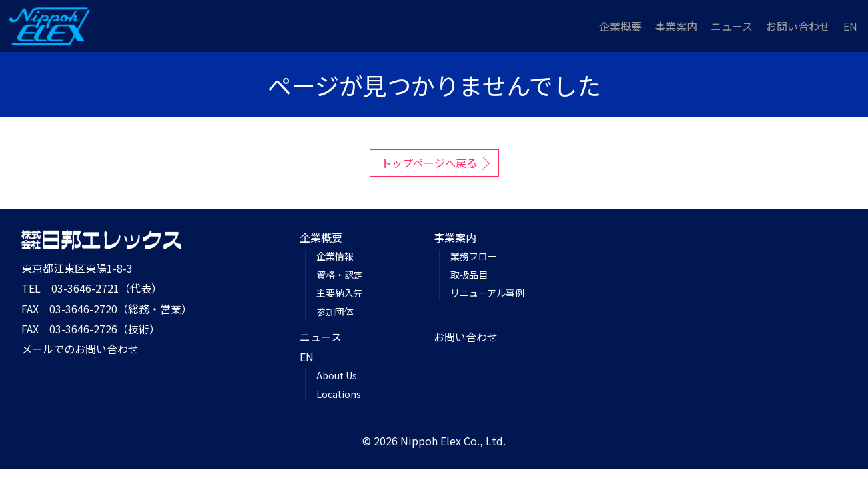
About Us (337, 375)
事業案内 (676, 26)
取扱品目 (469, 275)
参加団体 (335, 311)
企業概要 (620, 26)
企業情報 (335, 256)
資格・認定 (340, 275)
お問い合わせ (798, 26)
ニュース (732, 26)
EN (850, 26)
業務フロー (474, 256)
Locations (339, 394)
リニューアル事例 (487, 293)
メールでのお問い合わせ (80, 349)
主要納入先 (340, 293)
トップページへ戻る (429, 163)
